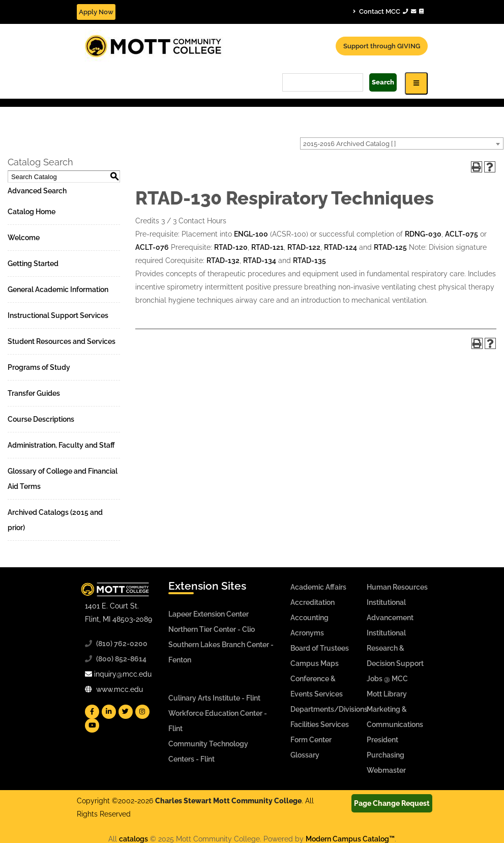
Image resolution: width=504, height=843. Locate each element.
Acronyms (307, 633)
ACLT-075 (462, 234)
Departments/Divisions (329, 709)
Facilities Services (320, 724)
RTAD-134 (260, 260)
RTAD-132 (223, 260)
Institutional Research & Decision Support (395, 648)
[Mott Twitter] (126, 712)
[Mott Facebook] (92, 712)
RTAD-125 (390, 247)
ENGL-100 (251, 234)
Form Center (311, 740)
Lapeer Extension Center (209, 614)
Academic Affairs (318, 587)
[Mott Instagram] (142, 712)
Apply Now (96, 12)
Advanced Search (37, 191)
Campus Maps (315, 663)
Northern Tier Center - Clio (212, 629)
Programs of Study (39, 367)
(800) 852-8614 (121, 659)
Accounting (309, 618)
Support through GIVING (382, 46)
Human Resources (397, 587)
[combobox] (402, 143)
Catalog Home (32, 212)
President (382, 740)
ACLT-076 (152, 247)
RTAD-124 (340, 247)
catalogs (134, 839)
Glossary (305, 755)
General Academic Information (58, 289)
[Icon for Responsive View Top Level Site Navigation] (416, 83)
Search (383, 82)
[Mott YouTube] (92, 725)
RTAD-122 (304, 247)
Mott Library (387, 694)
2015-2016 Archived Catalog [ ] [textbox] (349, 144)
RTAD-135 (309, 260)
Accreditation (313, 602)
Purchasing (386, 755)
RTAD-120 (231, 247)
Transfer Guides (34, 393)
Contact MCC (388, 11)
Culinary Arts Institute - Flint (214, 698)
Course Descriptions (41, 419)
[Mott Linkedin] (109, 712)
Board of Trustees (320, 648)
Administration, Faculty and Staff (61, 445)
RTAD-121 (268, 247)
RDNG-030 (423, 234)
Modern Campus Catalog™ (350, 839)
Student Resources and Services (62, 341)
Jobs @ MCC (387, 679)
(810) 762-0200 (122, 644)
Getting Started (33, 264)
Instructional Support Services (58, 315)
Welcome (24, 238)
